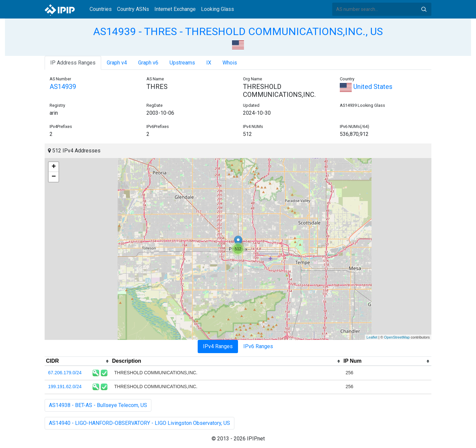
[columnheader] (78, 361)
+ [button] (54, 167)
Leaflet (372, 337)
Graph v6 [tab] (148, 63)
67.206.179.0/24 (65, 373)
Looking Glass (218, 9)
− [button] (54, 177)
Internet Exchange (175, 9)
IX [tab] (209, 63)
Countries (101, 9)
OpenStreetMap (397, 337)
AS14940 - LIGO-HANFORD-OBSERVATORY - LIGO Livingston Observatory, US (139, 423)
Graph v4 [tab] (117, 63)
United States (366, 87)
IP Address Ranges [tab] (73, 63)
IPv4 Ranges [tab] (218, 346)
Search (424, 9)
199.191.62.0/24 (65, 387)
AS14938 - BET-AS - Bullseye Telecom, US (98, 405)
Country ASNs (133, 9)
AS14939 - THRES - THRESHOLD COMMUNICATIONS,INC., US (238, 31)
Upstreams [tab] (182, 63)
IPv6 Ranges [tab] (258, 346)
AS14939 (63, 87)
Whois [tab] (230, 63)
